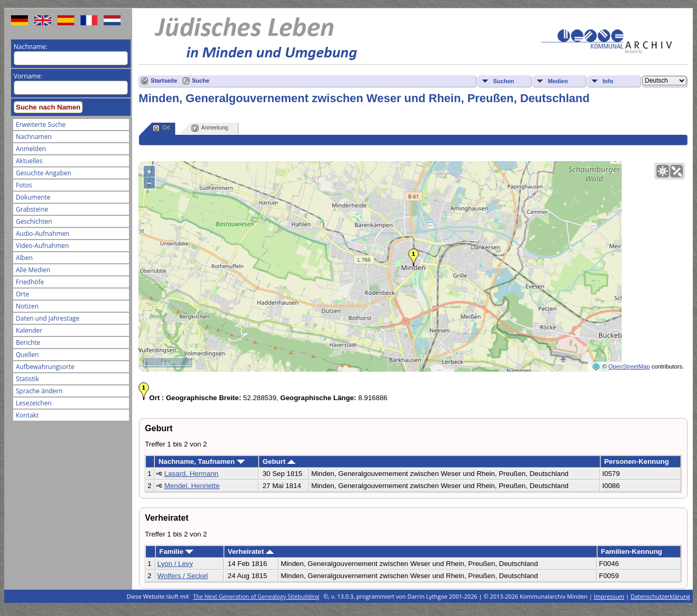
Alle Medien (33, 270)
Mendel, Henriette (192, 486)
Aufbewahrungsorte (45, 367)
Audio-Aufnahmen (43, 234)
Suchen (504, 81)
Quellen (27, 355)
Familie (176, 552)
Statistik (27, 379)
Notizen (27, 306)
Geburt (279, 461)
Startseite (164, 81)
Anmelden (31, 149)
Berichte (28, 342)
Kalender (29, 330)
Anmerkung (210, 128)
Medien (558, 81)
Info (608, 81)
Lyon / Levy (175, 564)
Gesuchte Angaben (43, 173)
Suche (201, 81)
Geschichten (34, 221)
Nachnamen (34, 137)
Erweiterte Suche (41, 125)
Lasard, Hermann (191, 474)
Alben (24, 258)
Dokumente (33, 197)
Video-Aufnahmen (42, 246)
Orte (22, 294)
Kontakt (27, 415)
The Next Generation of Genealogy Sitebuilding (256, 596)
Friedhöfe (30, 282)
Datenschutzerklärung (660, 596)
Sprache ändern (39, 391)
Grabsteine (32, 209)
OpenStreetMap (629, 366)
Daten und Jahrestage (48, 318)
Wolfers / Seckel (183, 576)
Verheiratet (251, 552)
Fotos (24, 185)
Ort (161, 128)
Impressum (609, 596)
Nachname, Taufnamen (202, 461)
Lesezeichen (34, 403)
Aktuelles (29, 161)
